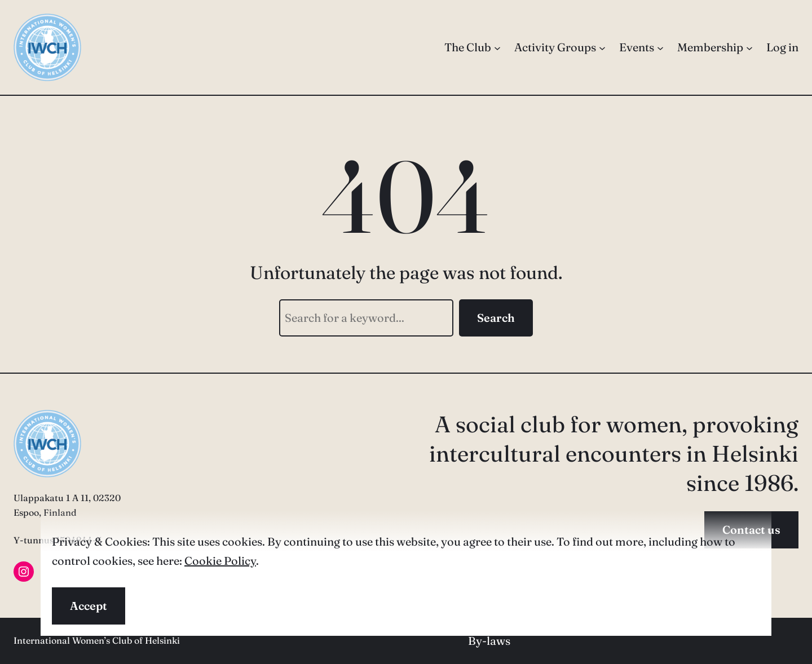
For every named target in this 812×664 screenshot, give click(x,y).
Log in (782, 47)
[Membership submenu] (749, 47)
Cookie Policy (220, 561)
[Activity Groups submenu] (602, 47)
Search (496, 318)
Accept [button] (89, 606)
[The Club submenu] (497, 47)
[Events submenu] (660, 47)
